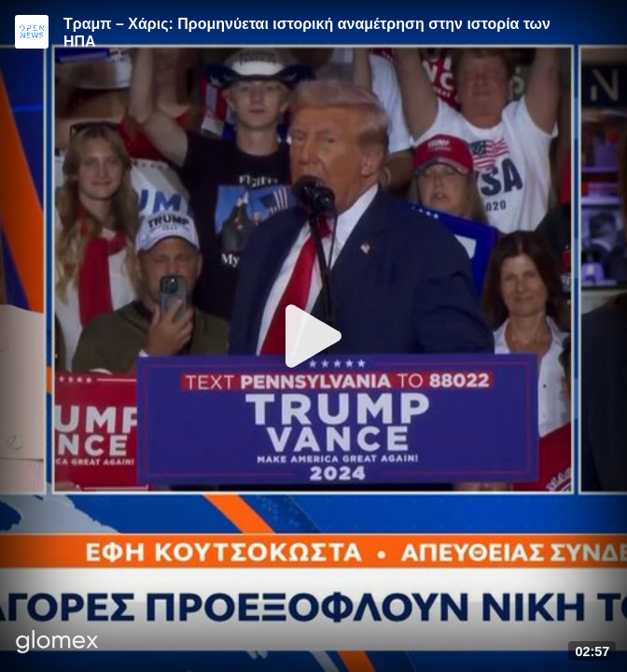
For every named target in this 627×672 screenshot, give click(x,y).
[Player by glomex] (57, 644)
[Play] (313, 336)
